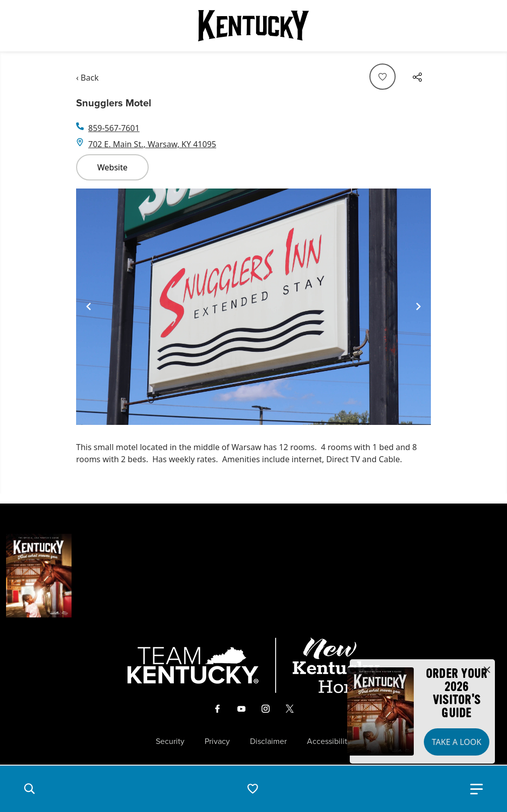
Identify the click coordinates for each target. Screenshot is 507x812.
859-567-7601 (114, 128)
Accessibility (329, 741)
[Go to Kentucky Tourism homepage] (254, 26)
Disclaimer (268, 741)
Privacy (217, 741)
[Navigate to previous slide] (89, 306)
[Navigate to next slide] (418, 306)
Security (170, 741)
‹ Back (87, 78)
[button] (29, 789)
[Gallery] (254, 307)
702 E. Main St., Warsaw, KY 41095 (152, 144)
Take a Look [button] (457, 742)
